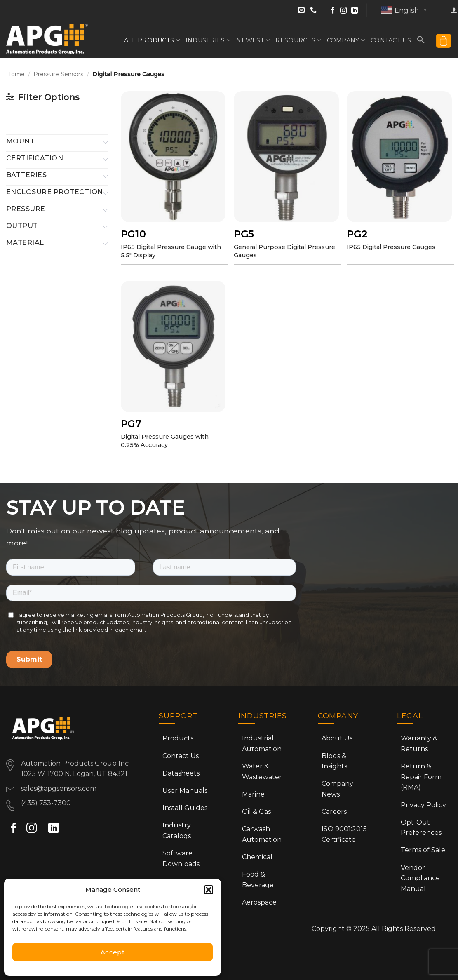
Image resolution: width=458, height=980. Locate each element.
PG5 (244, 234)
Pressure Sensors (58, 74)
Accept (113, 952)
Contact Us (391, 40)
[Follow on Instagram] (344, 11)
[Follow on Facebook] (333, 11)
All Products (152, 40)
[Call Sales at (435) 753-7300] (314, 11)
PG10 (133, 234)
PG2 (357, 234)
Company (346, 40)
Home (15, 74)
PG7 (131, 424)
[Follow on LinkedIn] (355, 11)
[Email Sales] (302, 11)
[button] (209, 890)
